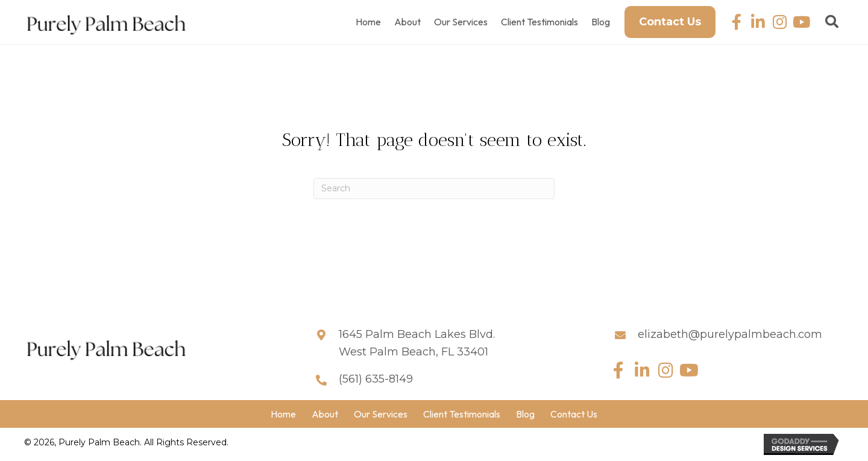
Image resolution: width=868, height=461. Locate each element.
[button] (736, 22)
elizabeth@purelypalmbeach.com (730, 334)
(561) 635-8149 (376, 379)
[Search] (434, 189)
